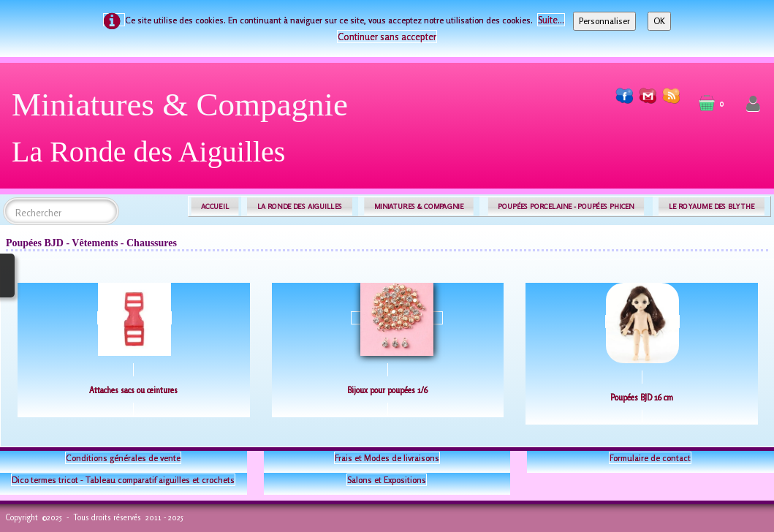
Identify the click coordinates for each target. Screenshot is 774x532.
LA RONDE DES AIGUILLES (300, 206)
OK (659, 21)
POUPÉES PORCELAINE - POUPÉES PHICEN (566, 206)
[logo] (185, 133)
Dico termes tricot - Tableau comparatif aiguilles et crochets (123, 480)
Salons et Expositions (387, 480)
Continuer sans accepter (387, 37)
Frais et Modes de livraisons (387, 458)
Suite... (551, 20)
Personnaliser (604, 21)
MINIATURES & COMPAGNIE (419, 206)
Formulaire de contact (650, 458)
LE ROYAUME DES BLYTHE (712, 206)
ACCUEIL (215, 206)
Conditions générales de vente (123, 458)
